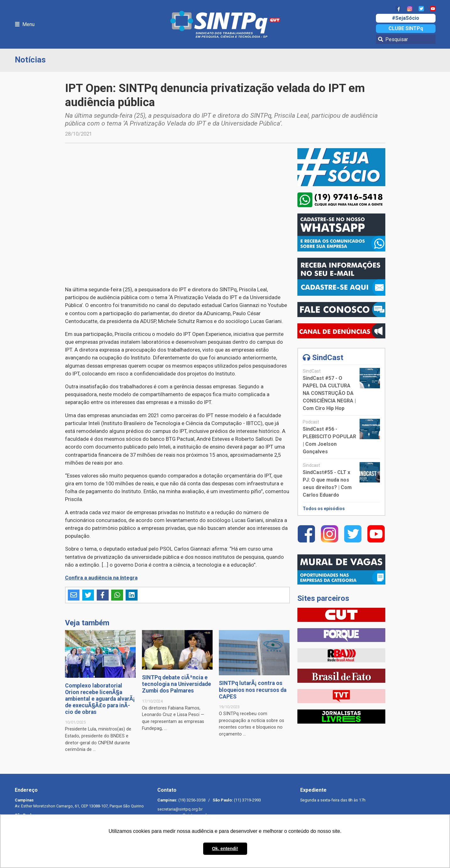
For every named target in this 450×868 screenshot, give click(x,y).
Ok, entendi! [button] (225, 849)
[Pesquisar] (406, 39)
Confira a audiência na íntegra (101, 578)
